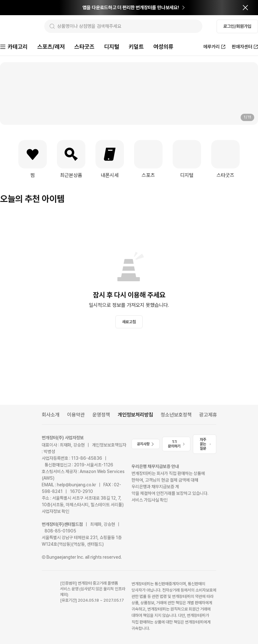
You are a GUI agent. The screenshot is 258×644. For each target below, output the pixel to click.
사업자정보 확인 (55, 511)
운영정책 (101, 415)
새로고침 (129, 322)
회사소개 (51, 415)
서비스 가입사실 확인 (150, 500)
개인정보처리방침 (135, 415)
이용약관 (76, 415)
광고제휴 (208, 415)
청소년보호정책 (176, 415)
